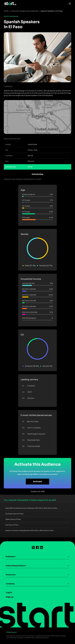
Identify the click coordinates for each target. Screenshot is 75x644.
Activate (38, 482)
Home (6, 11)
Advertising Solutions (16, 566)
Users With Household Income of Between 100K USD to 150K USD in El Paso (31, 508)
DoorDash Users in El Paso (14, 514)
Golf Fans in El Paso (12, 525)
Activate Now (37, 174)
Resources (11, 575)
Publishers (11, 557)
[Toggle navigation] (69, 4)
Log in (9, 592)
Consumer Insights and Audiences (25, 11)
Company (10, 584)
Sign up (10, 597)
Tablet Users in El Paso (13, 519)
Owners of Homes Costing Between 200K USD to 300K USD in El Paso (29, 531)
